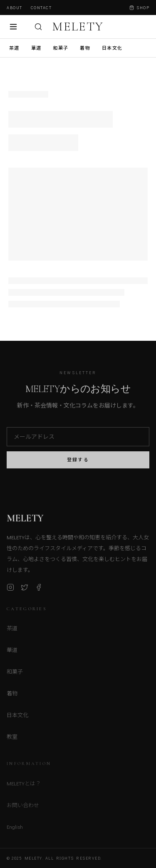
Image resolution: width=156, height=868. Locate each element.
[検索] (38, 27)
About (15, 8)
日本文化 (112, 48)
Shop (139, 8)
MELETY (78, 27)
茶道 (14, 48)
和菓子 (61, 48)
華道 (36, 48)
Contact (41, 8)
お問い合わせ (23, 807)
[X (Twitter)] (25, 589)
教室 (12, 739)
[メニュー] (13, 27)
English (15, 829)
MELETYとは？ (24, 786)
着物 (85, 48)
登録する (78, 462)
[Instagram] (10, 589)
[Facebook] (39, 589)
